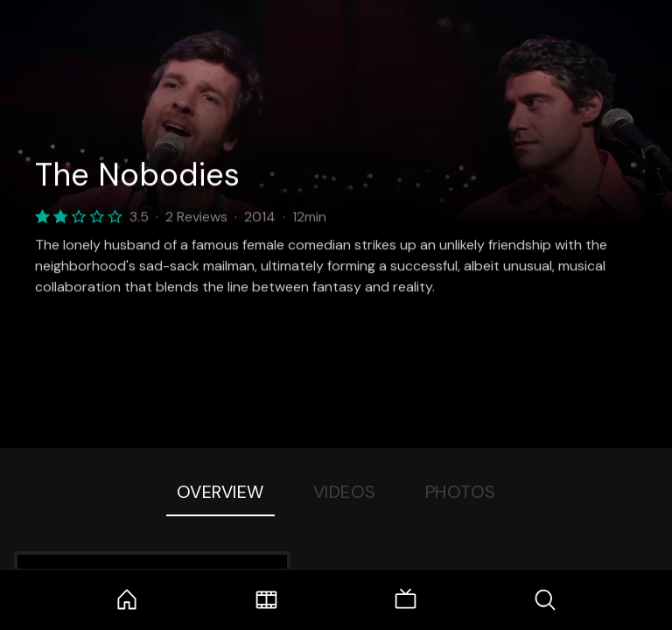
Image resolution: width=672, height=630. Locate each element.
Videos (345, 492)
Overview (220, 492)
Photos (461, 492)
